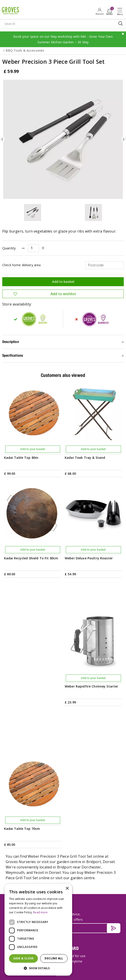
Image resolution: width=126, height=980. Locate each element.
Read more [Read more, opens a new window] (40, 912)
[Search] (50, 24)
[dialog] (38, 930)
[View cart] (110, 11)
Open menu (121, 11)
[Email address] (63, 771)
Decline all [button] (54, 958)
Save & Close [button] (23, 958)
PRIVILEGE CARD (63, 791)
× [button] (67, 889)
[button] (38, 968)
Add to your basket (33, 449)
